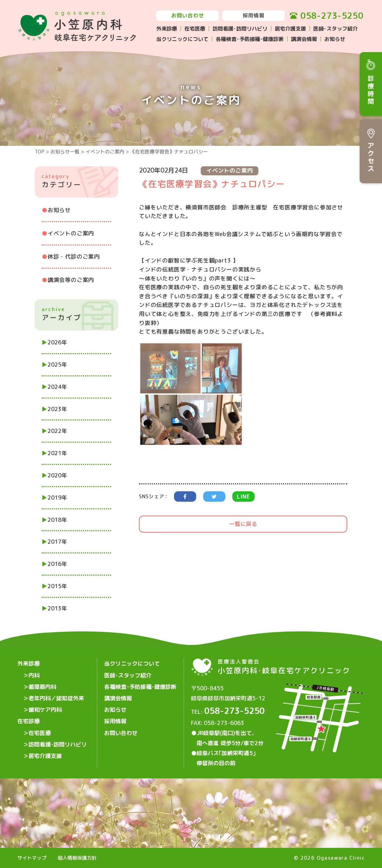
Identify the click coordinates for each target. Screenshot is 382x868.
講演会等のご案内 (71, 280)
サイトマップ (32, 858)
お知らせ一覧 (65, 152)
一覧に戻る (243, 524)
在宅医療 (195, 29)
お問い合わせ (188, 15)
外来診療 (167, 29)
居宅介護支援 (290, 29)
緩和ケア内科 (45, 708)
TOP (40, 152)
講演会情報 (304, 39)
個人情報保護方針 (77, 858)
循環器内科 (42, 686)
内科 (34, 675)
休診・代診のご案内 (74, 257)
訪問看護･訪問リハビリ (240, 29)
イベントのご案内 (105, 152)
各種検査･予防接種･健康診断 (250, 39)
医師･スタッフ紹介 (335, 29)
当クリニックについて (182, 39)
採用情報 (254, 15)
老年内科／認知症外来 (56, 697)
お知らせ (335, 39)
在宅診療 (28, 719)
